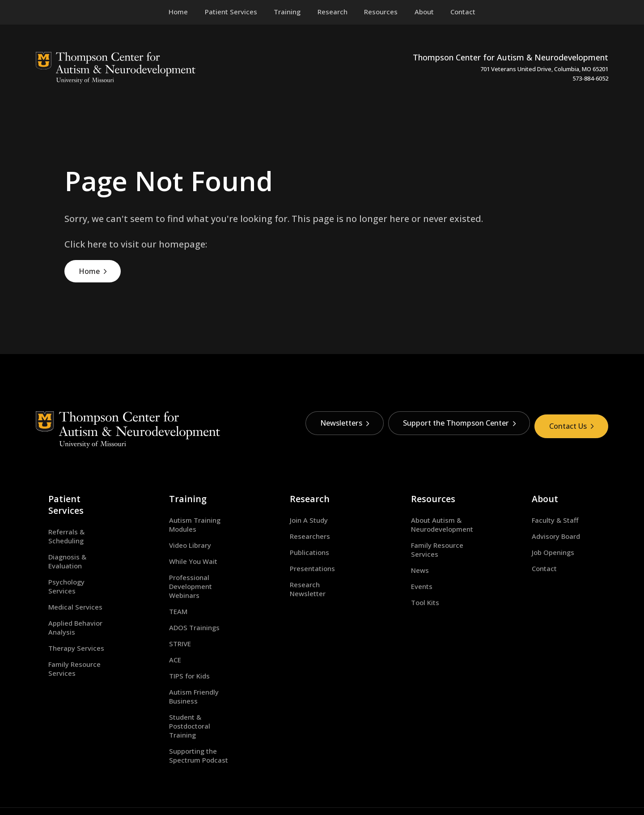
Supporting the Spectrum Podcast (197, 712)
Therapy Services (64, 593)
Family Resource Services (76, 609)
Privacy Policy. (370, 783)
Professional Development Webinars (199, 565)
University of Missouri (159, 783)
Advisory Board (544, 529)
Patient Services (68, 492)
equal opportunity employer (452, 783)
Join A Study (297, 512)
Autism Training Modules (197, 512)
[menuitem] (231, 12)
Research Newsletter (311, 576)
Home (90, 273)
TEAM (166, 585)
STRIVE (167, 618)
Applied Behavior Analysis (77, 576)
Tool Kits (413, 585)
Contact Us (570, 427)
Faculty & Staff (543, 512)
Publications (297, 545)
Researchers (298, 529)
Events (409, 569)
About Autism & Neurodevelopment (430, 517)
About (532, 492)
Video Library (178, 529)
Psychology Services (68, 545)
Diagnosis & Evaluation (72, 529)
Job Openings (541, 545)
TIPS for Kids (177, 650)
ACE (163, 634)
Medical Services (63, 561)
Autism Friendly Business (197, 666)
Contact (532, 561)
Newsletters (328, 427)
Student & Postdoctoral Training (194, 687)
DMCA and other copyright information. (297, 783)
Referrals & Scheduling (72, 512)
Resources (418, 492)
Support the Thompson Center (450, 427)
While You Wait (181, 545)
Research (296, 492)
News (407, 554)
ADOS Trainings (182, 602)
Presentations (300, 561)
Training (173, 492)
